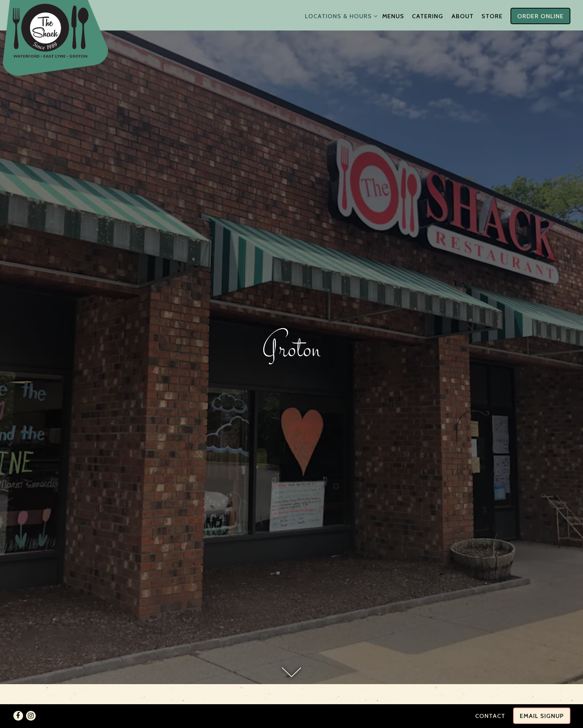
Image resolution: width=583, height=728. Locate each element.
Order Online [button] (540, 16)
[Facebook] (18, 716)
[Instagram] (31, 716)
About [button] (463, 16)
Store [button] (492, 16)
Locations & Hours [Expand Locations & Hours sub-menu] (340, 15)
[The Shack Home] (51, 30)
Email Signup (542, 716)
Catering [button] (428, 16)
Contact (490, 716)
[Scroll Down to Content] (291, 572)
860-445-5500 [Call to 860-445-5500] (292, 687)
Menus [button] (393, 16)
